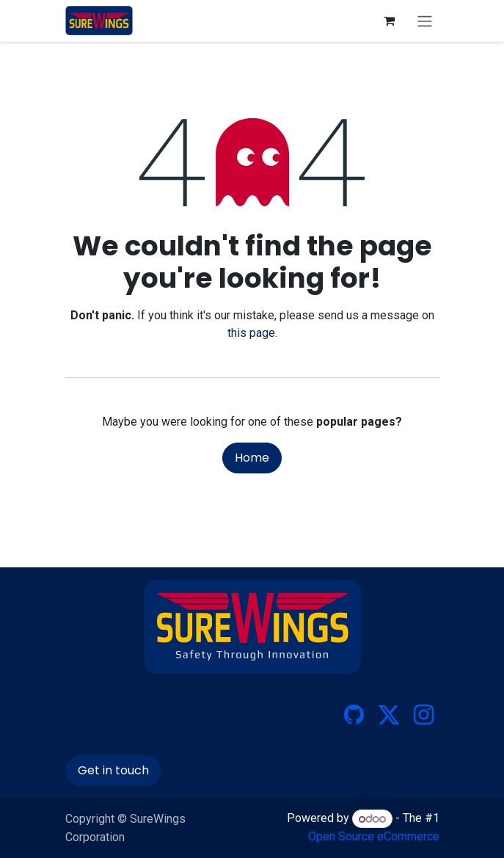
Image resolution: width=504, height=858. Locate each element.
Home (252, 458)
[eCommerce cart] (390, 21)
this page (251, 333)
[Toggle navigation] (425, 21)
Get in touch (113, 770)
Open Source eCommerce (374, 836)
